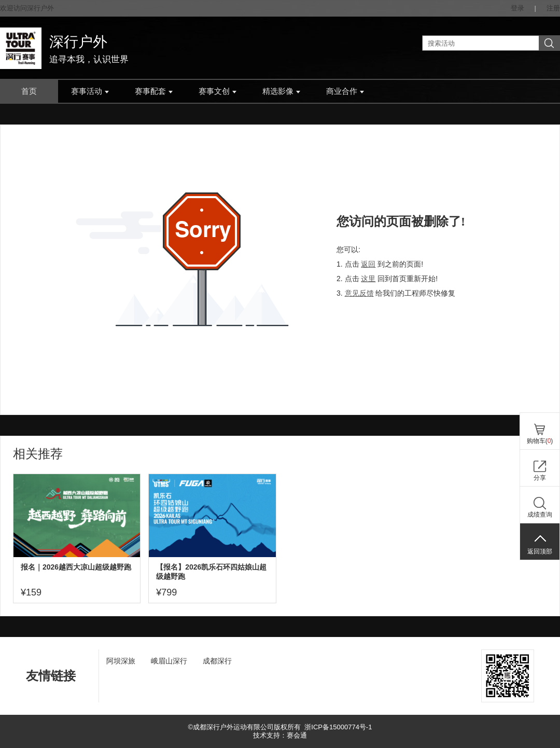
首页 (29, 91)
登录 (517, 8)
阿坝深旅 (121, 661)
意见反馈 (359, 293)
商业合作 (345, 91)
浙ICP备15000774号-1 (338, 727)
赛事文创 (218, 91)
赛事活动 (90, 91)
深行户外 (78, 42)
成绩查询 (540, 515)
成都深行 (217, 661)
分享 (540, 478)
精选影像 (281, 91)
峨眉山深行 (169, 661)
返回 (368, 264)
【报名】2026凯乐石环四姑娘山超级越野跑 (211, 572)
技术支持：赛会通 (280, 735)
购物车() (540, 441)
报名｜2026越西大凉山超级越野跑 (76, 567)
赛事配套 (154, 91)
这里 (368, 279)
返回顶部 (540, 551)
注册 (553, 8)
